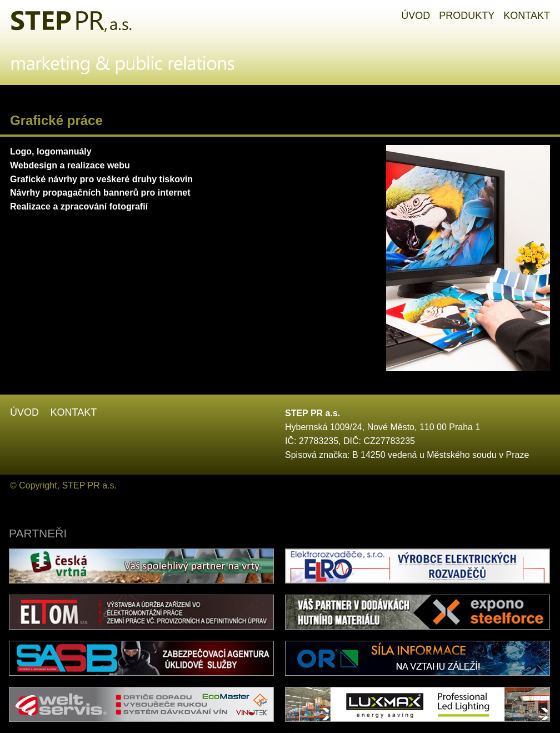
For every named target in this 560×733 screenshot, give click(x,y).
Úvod (24, 412)
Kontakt (73, 412)
